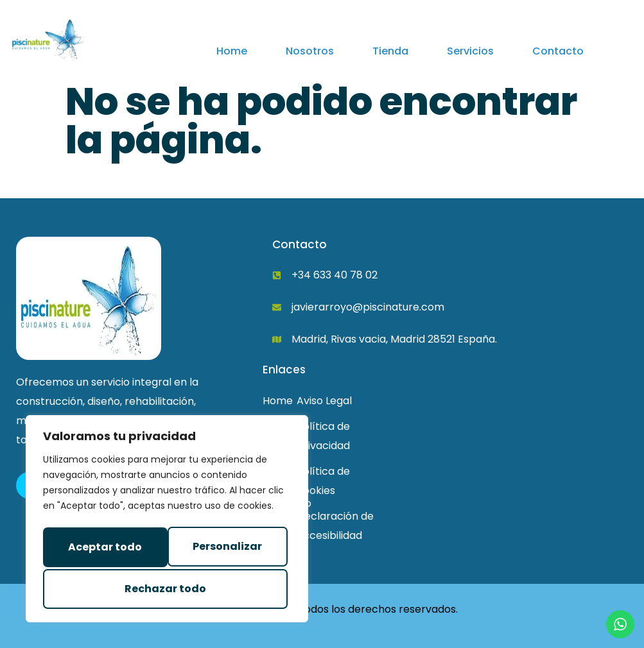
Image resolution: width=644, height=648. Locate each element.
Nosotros (310, 51)
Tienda (390, 51)
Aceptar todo (167, 589)
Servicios (470, 51)
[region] (167, 522)
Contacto (558, 51)
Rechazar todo (223, 549)
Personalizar (100, 549)
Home (232, 51)
